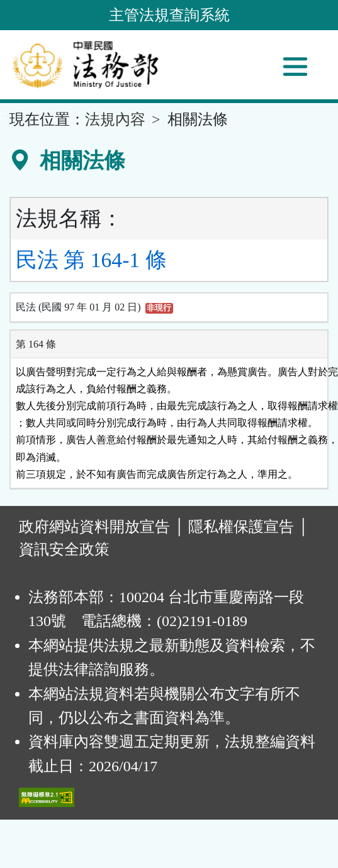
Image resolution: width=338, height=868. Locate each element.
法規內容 (115, 119)
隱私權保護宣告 (241, 527)
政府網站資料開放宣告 (94, 527)
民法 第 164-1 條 (91, 260)
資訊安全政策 (64, 549)
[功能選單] (295, 67)
